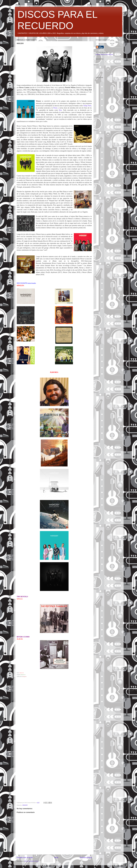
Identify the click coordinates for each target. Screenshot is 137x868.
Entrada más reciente (25, 857)
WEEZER (25, 805)
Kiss (60, 110)
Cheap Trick (87, 106)
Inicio (56, 857)
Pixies (55, 108)
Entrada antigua (86, 857)
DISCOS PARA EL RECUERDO (104, 55)
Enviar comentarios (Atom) (31, 861)
